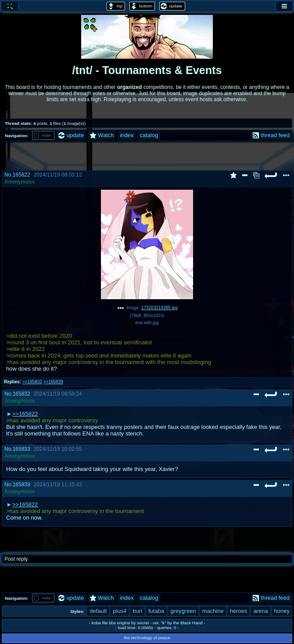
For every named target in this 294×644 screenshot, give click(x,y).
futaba (156, 611)
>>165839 (53, 382)
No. (9, 175)
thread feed (271, 135)
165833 (22, 449)
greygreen (183, 611)
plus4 (120, 611)
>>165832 (32, 382)
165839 (22, 485)
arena (260, 611)
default (98, 611)
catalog (149, 135)
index (127, 135)
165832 (22, 394)
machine (213, 611)
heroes (239, 611)
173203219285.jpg (160, 308)
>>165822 (25, 414)
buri (137, 611)
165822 (22, 175)
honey (282, 611)
